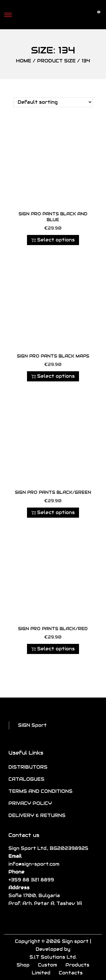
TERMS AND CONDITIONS (40, 791)
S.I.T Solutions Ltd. (53, 957)
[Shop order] (53, 102)
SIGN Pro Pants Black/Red (53, 629)
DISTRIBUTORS (28, 767)
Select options (53, 240)
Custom (48, 965)
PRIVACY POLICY (30, 803)
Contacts (71, 973)
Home (24, 61)
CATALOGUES (26, 779)
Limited (41, 973)
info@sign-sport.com (34, 864)
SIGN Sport (32, 725)
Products (77, 965)
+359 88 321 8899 (31, 880)
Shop (23, 965)
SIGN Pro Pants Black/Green (53, 492)
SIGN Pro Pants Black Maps (53, 356)
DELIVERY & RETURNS (37, 815)
